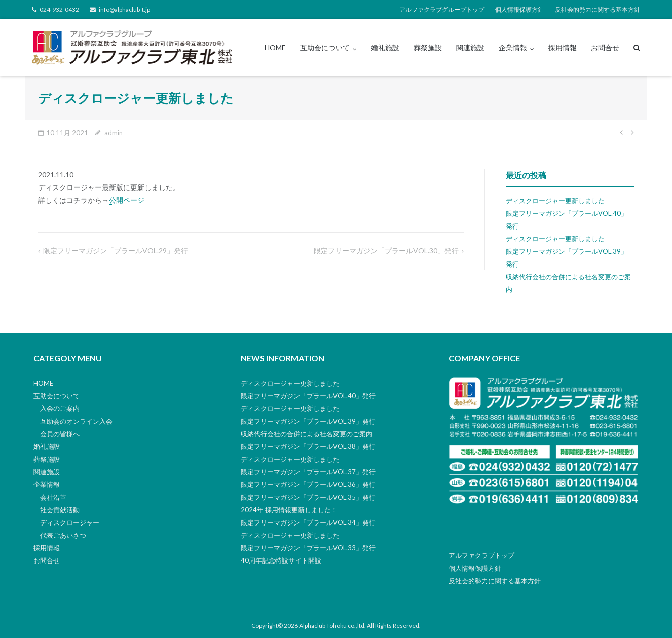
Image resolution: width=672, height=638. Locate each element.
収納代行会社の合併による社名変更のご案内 (307, 434)
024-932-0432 (59, 9)
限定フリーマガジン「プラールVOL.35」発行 (308, 497)
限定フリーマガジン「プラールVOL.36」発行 (308, 484)
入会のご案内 (60, 408)
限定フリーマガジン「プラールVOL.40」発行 (308, 396)
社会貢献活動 (60, 510)
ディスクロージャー (70, 522)
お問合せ (605, 47)
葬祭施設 (428, 47)
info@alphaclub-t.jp (124, 9)
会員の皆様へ (60, 434)
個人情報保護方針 (519, 9)
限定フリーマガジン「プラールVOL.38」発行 (308, 446)
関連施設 (470, 47)
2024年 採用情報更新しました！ (289, 510)
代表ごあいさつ (63, 535)
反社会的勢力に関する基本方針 (598, 9)
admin (114, 133)
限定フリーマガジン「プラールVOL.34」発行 (308, 522)
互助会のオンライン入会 (76, 421)
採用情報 (563, 47)
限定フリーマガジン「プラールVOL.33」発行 (308, 548)
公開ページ (127, 200)
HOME (275, 47)
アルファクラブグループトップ (442, 9)
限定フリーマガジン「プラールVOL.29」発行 (116, 251)
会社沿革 (53, 497)
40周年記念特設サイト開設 (281, 560)
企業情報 (513, 47)
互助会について (325, 47)
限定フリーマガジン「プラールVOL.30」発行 (386, 251)
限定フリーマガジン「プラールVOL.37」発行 (308, 472)
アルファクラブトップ (481, 555)
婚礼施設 (385, 47)
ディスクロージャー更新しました (555, 201)
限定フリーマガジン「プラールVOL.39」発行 (308, 421)
